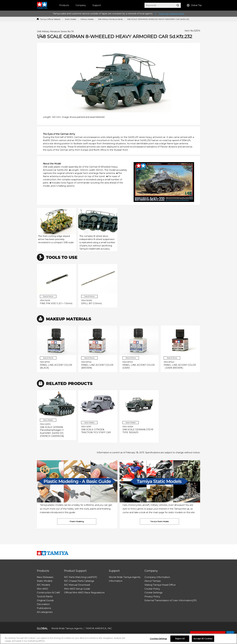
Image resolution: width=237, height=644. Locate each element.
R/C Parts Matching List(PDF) (81, 577)
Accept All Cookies (203, 639)
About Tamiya (153, 581)
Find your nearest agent (172, 14)
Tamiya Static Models (159, 521)
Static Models (71, 19)
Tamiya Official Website (50, 19)
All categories (45, 612)
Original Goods (45, 600)
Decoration (43, 604)
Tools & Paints (45, 596)
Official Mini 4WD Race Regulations (84, 593)
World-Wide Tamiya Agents (125, 577)
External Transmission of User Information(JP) (171, 600)
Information (116, 581)
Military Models (87, 19)
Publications (44, 608)
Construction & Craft (48, 593)
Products (64, 5)
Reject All (180, 639)
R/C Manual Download (77, 585)
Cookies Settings (158, 639)
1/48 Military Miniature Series (110, 19)
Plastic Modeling (77, 521)
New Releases (45, 577)
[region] (118, 639)
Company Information (157, 577)
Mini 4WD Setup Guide (77, 589)
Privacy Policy (152, 596)
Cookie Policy (152, 589)
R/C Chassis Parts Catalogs (79, 581)
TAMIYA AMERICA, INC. (99, 628)
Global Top (194, 5)
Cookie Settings (153, 593)
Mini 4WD (42, 589)
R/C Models (43, 585)
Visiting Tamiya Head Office (160, 585)
